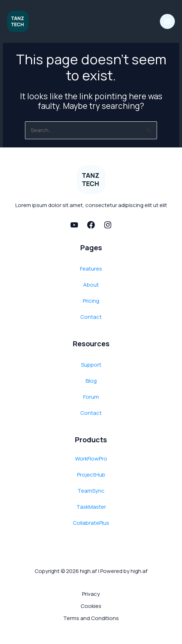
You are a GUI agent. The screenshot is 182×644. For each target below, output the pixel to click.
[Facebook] (91, 225)
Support (91, 365)
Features (91, 269)
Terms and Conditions (91, 618)
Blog (91, 381)
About (91, 285)
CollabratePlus (91, 523)
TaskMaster (91, 507)
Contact (91, 317)
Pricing (91, 301)
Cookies (91, 606)
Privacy (91, 594)
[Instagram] (108, 225)
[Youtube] (74, 225)
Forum (91, 397)
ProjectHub (91, 475)
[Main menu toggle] (168, 22)
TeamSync (91, 491)
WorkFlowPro (91, 459)
